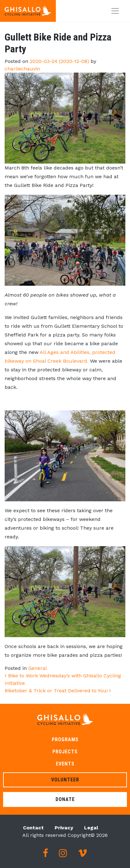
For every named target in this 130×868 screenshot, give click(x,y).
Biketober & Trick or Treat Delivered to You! (58, 691)
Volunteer (65, 780)
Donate (65, 799)
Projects (65, 752)
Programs (65, 739)
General (38, 668)
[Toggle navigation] (115, 11)
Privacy (64, 828)
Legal (91, 828)
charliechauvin (22, 69)
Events (65, 764)
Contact (33, 828)
